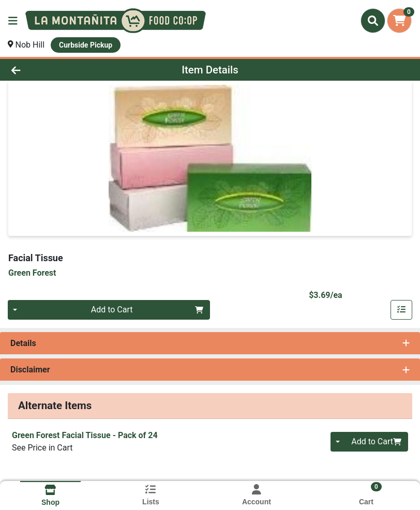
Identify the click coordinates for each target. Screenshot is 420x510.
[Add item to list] (401, 310)
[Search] (373, 21)
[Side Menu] (13, 21)
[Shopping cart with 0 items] (399, 21)
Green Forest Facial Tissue (85, 435)
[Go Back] (59, 70)
